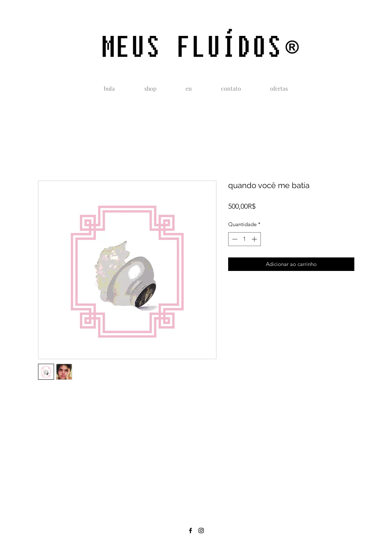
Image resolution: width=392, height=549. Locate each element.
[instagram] (201, 531)
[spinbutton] (244, 239)
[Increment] (255, 239)
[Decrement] (234, 239)
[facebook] (190, 531)
